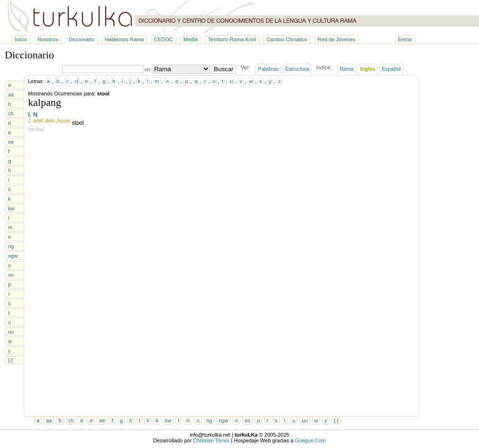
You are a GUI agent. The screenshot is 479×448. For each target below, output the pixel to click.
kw (11, 208)
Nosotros (48, 39)
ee (11, 142)
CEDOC (164, 39)
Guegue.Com (310, 440)
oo (11, 275)
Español (391, 69)
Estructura (297, 69)
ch (11, 113)
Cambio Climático (287, 39)
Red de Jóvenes (337, 39)
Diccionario (82, 39)
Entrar (405, 39)
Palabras (268, 69)
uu (11, 332)
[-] (10, 360)
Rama (346, 69)
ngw (13, 256)
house (64, 121)
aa (11, 94)
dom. (51, 121)
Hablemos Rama (124, 39)
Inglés (368, 69)
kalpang (45, 102)
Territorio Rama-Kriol (232, 39)
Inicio (21, 39)
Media (191, 39)
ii (9, 189)
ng (11, 246)
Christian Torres (211, 440)
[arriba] (36, 129)
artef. (39, 121)
